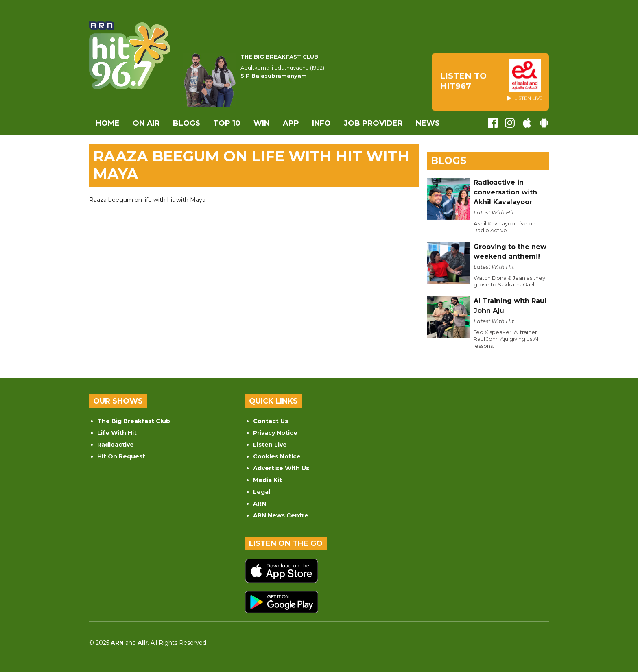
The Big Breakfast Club (134, 421)
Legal (262, 492)
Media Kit (268, 480)
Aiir (143, 643)
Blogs (187, 123)
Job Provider (373, 123)
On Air (146, 123)
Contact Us (271, 421)
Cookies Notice (277, 456)
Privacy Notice (275, 433)
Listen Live (270, 445)
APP (291, 123)
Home (108, 123)
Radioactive (116, 445)
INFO (321, 123)
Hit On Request (121, 456)
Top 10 (227, 123)
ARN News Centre (281, 515)
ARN (260, 504)
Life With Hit (117, 433)
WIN (262, 123)
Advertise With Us (281, 468)
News (428, 123)
